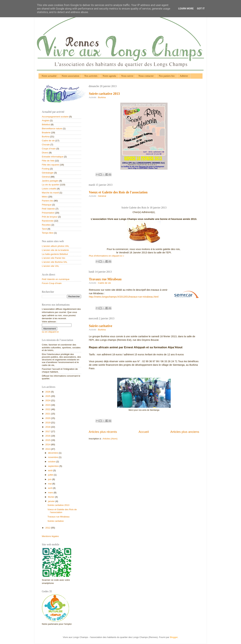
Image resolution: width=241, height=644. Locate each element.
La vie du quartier (51, 185)
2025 (48, 396)
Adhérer (184, 76)
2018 (48, 427)
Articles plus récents (103, 432)
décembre (53, 453)
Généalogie (48, 173)
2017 (48, 431)
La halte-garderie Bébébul (55, 254)
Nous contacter (146, 76)
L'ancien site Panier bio (53, 258)
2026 (48, 392)
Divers (45, 153)
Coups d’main (49, 149)
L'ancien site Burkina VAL (55, 262)
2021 (48, 414)
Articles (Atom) (110, 439)
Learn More (186, 9)
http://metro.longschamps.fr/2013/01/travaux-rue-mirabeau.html (124, 297)
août (51, 470)
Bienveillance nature (52, 129)
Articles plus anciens (185, 432)
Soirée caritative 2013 (104, 94)
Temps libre (48, 233)
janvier (52, 501)
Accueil (144, 432)
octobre (52, 462)
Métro (45, 197)
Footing (46, 169)
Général (102, 196)
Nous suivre (127, 76)
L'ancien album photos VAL (55, 246)
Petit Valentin (48, 209)
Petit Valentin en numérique (56, 279)
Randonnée (48, 221)
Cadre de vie (105, 283)
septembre (54, 466)
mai (50, 484)
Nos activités (91, 76)
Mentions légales (50, 536)
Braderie (46, 133)
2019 (48, 423)
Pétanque (47, 205)
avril (50, 488)
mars (51, 493)
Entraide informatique (53, 157)
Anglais (46, 120)
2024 (48, 400)
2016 (48, 436)
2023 (48, 405)
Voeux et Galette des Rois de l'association (118, 192)
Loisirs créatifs (49, 189)
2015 (48, 440)
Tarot (44, 229)
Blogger (174, 637)
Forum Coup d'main (52, 283)
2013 (48, 449)
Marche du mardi (50, 193)
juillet (51, 475)
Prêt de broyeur (50, 217)
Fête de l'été (48, 161)
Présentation (48, 213)
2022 (48, 409)
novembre (53, 457)
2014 (48, 444)
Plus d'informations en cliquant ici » (106, 256)
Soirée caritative (101, 326)
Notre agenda (109, 76)
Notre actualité (49, 76)
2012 (48, 528)
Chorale (46, 145)
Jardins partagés (50, 181)
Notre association (70, 76)
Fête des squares (51, 165)
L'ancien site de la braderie (55, 250)
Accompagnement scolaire (55, 117)
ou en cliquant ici (50, 332)
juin (50, 479)
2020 (48, 418)
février (51, 497)
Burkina (102, 97)
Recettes (46, 225)
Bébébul (46, 124)
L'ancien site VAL (50, 266)
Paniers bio (48, 201)
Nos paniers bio (167, 76)
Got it (201, 9)
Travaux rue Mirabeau (105, 279)
